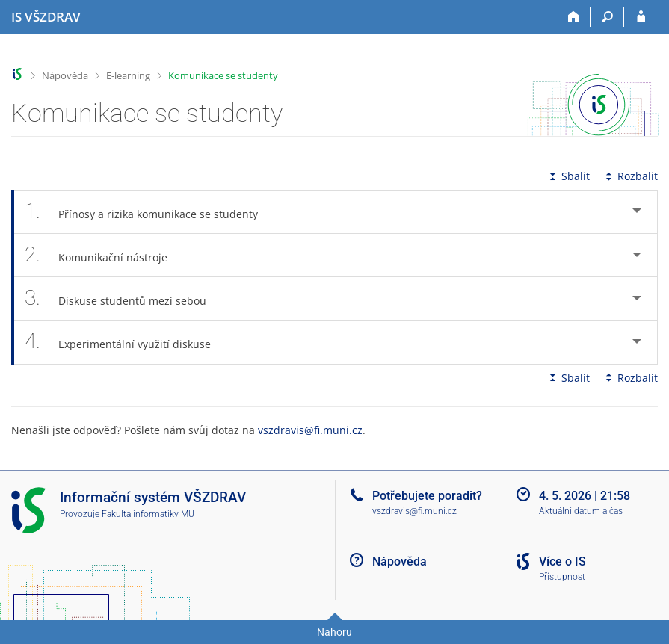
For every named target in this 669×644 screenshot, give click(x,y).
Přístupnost (562, 577)
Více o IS (562, 561)
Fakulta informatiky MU (148, 514)
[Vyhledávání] (607, 17)
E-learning (128, 75)
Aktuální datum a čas (581, 511)
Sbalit (568, 176)
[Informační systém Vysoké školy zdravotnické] (46, 17)
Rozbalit (630, 176)
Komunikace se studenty (223, 75)
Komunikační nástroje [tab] (104, 255)
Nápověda (65, 75)
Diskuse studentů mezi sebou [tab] (124, 298)
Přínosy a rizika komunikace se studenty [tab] (149, 212)
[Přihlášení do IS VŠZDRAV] (641, 17)
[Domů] (574, 17)
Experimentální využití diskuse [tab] (126, 342)
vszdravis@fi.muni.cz (310, 430)
